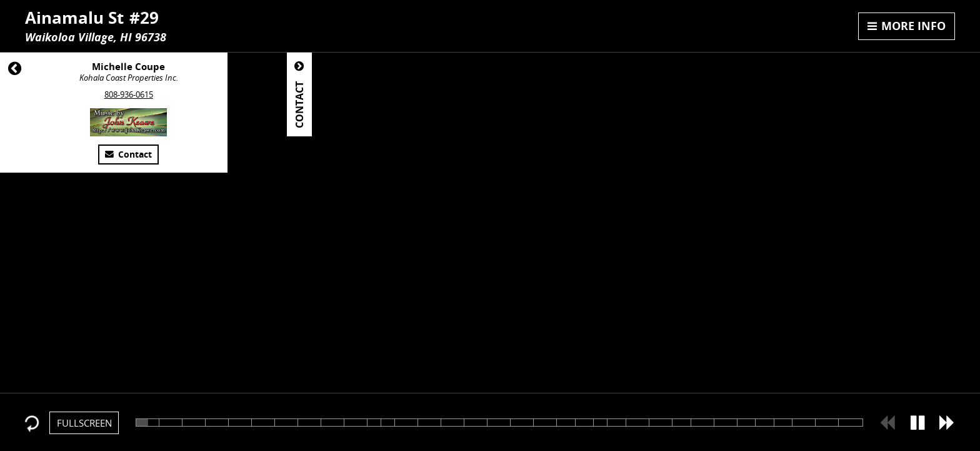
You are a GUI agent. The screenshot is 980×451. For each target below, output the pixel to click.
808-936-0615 (129, 94)
